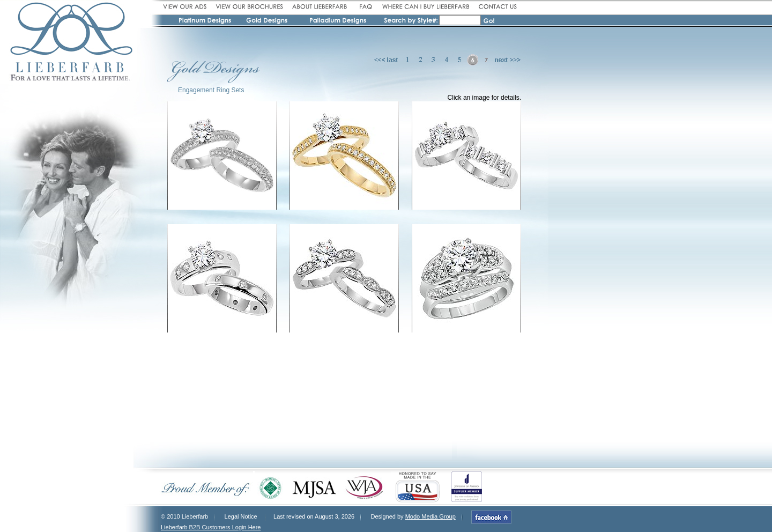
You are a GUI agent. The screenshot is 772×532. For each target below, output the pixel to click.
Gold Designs (268, 22)
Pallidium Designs (337, 22)
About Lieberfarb (320, 7)
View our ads (187, 7)
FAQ (365, 7)
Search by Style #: (411, 21)
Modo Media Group (430, 516)
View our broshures (249, 7)
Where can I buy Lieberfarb (425, 7)
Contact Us (496, 7)
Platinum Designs (206, 22)
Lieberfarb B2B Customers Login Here (211, 527)
